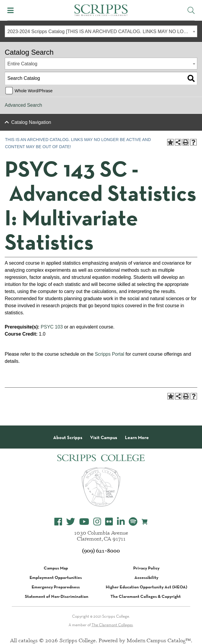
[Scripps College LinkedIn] (121, 522)
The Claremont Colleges (112, 625)
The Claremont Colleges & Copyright (146, 596)
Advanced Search (23, 105)
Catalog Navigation (31, 122)
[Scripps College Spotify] (133, 522)
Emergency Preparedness (56, 587)
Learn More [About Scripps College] (137, 438)
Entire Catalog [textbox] (22, 64)
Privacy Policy (146, 568)
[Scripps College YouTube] (84, 522)
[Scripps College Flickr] (109, 522)
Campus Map (56, 568)
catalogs (28, 640)
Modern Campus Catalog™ (159, 640)
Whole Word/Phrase (34, 91)
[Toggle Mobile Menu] (10, 10)
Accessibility (146, 577)
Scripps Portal (110, 354)
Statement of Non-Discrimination (57, 596)
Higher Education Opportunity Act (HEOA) (146, 587)
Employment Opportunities (56, 577)
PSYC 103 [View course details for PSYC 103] (52, 327)
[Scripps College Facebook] (58, 522)
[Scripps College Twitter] (71, 522)
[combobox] (101, 31)
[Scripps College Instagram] (97, 522)
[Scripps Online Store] (145, 522)
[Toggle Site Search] (191, 10)
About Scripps (68, 438)
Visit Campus (104, 438)
